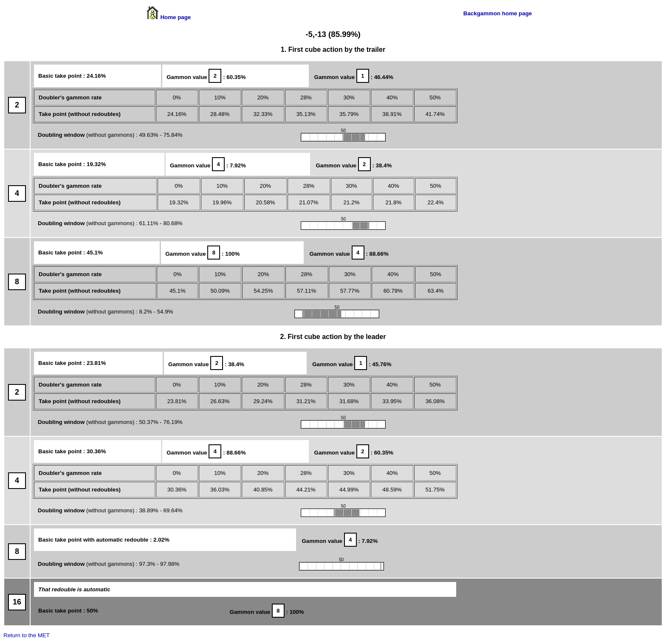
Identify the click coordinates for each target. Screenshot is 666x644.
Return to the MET (27, 635)
